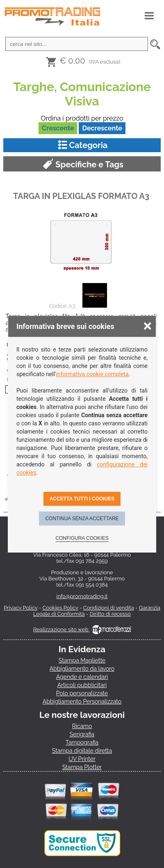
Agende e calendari (82, 677)
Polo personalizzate (82, 693)
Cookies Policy (60, 608)
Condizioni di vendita (109, 608)
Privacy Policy (20, 608)
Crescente (58, 128)
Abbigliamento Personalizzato (82, 701)
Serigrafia (82, 734)
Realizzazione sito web (82, 629)
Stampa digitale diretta (82, 751)
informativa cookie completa (92, 374)
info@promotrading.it (82, 596)
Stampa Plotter (82, 767)
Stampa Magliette (82, 660)
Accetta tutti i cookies (82, 499)
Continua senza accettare (82, 519)
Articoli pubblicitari (82, 685)
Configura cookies (82, 538)
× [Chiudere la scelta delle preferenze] (148, 325)
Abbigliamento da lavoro (82, 669)
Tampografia (82, 742)
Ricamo (82, 726)
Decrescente (102, 128)
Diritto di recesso (110, 614)
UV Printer (82, 759)
